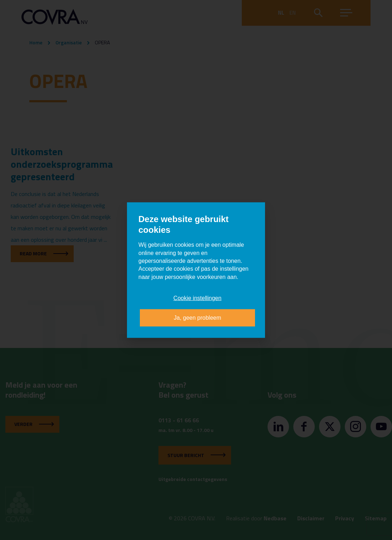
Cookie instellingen (197, 298)
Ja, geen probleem (198, 317)
